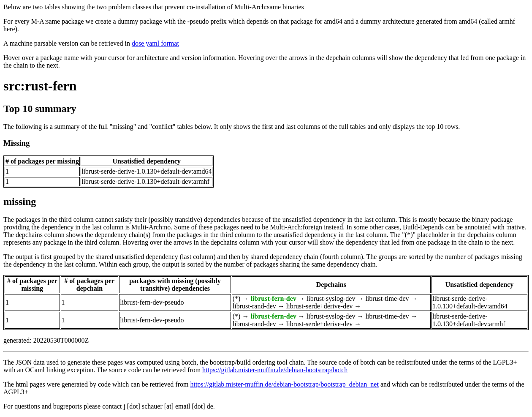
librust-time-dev (387, 298)
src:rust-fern (40, 86)
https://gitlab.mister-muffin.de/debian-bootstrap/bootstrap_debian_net (284, 384)
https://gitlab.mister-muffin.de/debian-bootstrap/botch (275, 370)
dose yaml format (155, 43)
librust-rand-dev (254, 306)
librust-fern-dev (273, 298)
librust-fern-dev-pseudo (152, 302)
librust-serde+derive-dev (319, 306)
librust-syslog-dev (331, 298)
